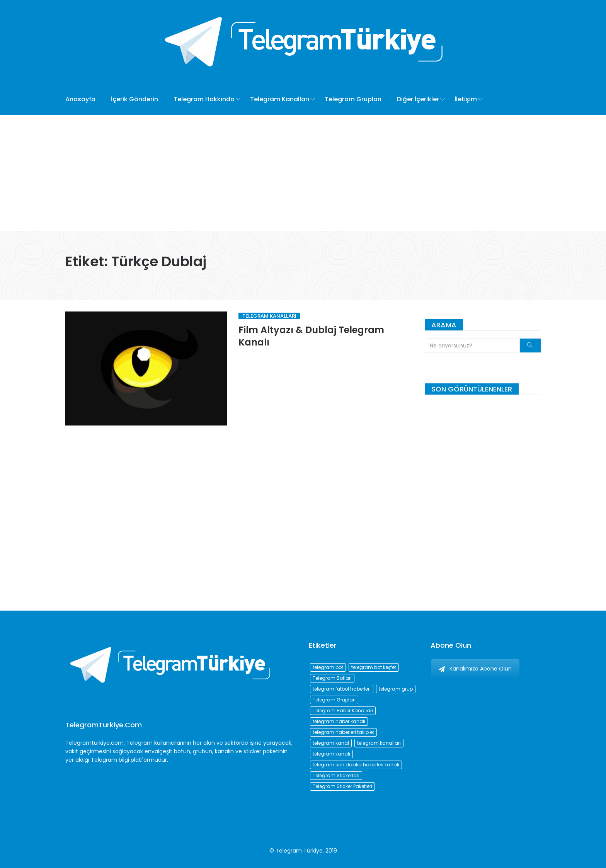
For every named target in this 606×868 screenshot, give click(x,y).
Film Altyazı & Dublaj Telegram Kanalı (311, 336)
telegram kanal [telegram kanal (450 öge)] (331, 743)
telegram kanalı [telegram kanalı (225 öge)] (331, 754)
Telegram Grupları (353, 99)
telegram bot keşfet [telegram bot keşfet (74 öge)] (374, 667)
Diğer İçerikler (418, 99)
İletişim (466, 99)
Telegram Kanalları (280, 99)
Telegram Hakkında (204, 99)
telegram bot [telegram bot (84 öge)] (328, 667)
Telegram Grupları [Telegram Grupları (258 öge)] (334, 700)
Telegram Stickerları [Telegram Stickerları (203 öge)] (336, 775)
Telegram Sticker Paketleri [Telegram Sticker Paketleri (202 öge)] (342, 786)
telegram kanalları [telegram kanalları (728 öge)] (379, 743)
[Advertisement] (303, 173)
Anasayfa (80, 99)
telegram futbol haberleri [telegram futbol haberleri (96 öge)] (342, 689)
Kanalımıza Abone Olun (475, 669)
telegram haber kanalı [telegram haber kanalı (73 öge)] (339, 721)
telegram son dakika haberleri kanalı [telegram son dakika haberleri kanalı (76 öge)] (356, 765)
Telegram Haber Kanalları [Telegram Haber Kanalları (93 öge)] (343, 711)
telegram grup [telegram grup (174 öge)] (396, 689)
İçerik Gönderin (134, 99)
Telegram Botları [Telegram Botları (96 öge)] (332, 678)
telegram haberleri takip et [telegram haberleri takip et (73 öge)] (343, 732)
